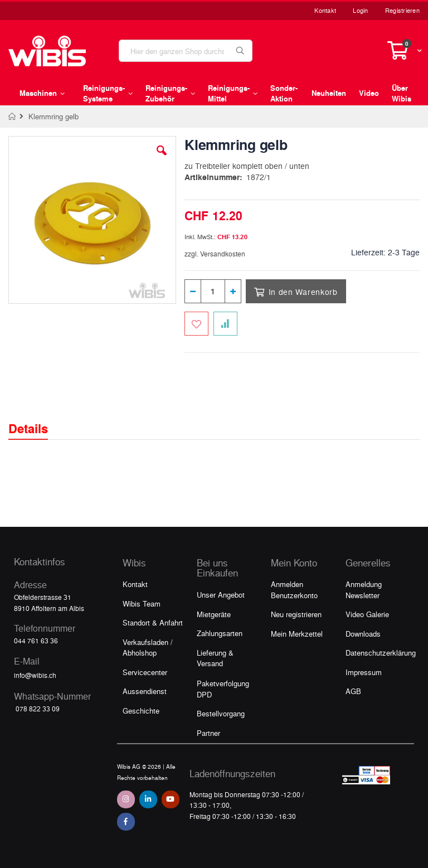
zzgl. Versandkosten (215, 254)
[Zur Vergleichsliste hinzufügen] (225, 324)
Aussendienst (145, 691)
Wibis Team (142, 603)
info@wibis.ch (35, 675)
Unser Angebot (221, 595)
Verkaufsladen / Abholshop (148, 648)
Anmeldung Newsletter (364, 590)
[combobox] (186, 51)
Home (13, 117)
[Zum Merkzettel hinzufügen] (196, 324)
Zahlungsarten (220, 633)
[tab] (37, 419)
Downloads (363, 634)
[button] (162, 159)
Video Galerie (367, 614)
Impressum (364, 672)
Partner (208, 733)
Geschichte (141, 711)
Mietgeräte (214, 614)
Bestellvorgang (221, 713)
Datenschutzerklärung (381, 653)
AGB (353, 691)
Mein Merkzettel (297, 634)
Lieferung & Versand (215, 658)
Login (360, 10)
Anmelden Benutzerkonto (294, 590)
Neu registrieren (296, 614)
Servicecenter (145, 672)
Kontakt (325, 10)
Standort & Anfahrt (153, 622)
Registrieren (402, 10)
